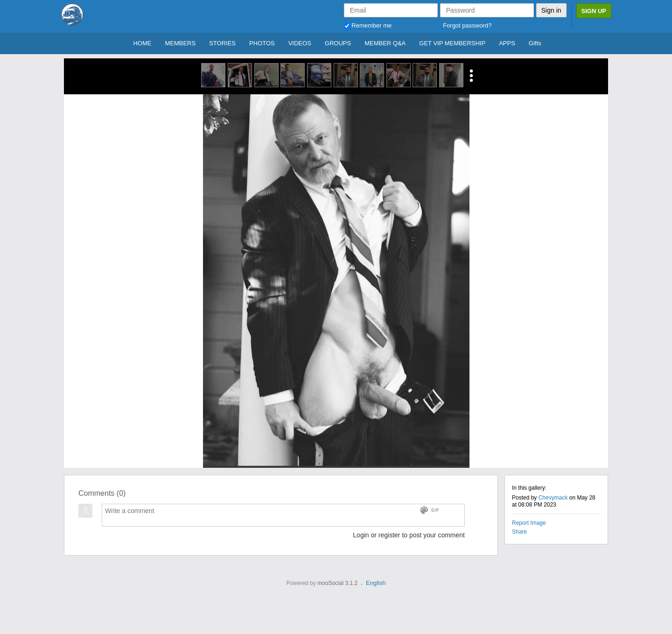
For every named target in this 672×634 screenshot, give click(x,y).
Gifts (535, 43)
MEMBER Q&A (385, 43)
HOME (142, 43)
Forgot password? (467, 25)
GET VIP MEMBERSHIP (452, 43)
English (376, 583)
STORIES (222, 43)
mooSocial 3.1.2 (337, 583)
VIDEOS (300, 43)
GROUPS (338, 43)
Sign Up (594, 11)
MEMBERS (180, 43)
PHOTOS (262, 43)
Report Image (529, 523)
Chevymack (553, 498)
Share (519, 532)
